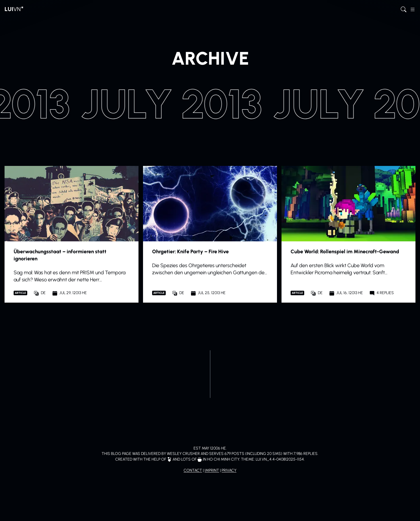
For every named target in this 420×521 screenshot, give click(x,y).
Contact (193, 470)
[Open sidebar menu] (413, 9)
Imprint (212, 470)
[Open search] (404, 9)
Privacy (229, 470)
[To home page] (14, 9)
